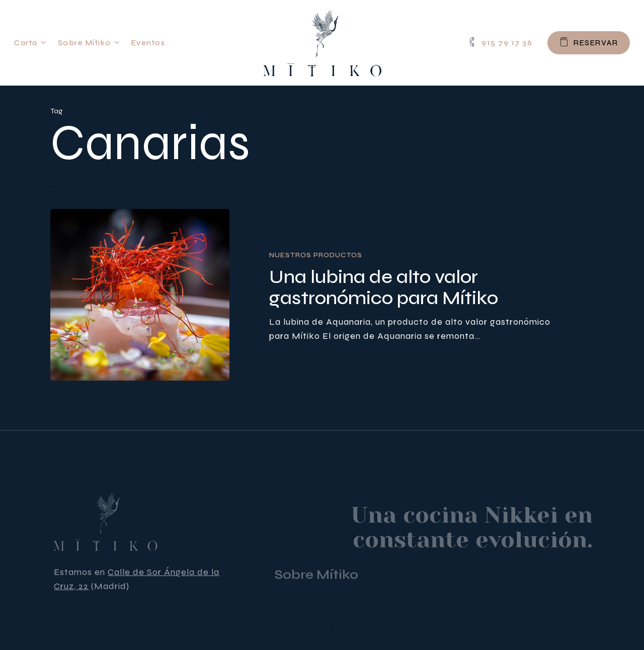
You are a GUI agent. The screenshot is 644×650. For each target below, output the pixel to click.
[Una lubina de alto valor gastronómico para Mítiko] (140, 295)
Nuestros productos (316, 255)
